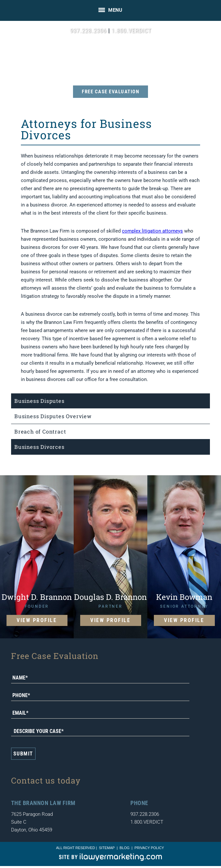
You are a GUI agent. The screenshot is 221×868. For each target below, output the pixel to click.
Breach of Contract (40, 431)
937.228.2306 (88, 30)
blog (125, 848)
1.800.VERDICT (131, 30)
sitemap (107, 848)
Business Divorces (39, 447)
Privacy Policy (149, 848)
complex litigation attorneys (152, 231)
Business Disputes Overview (53, 416)
